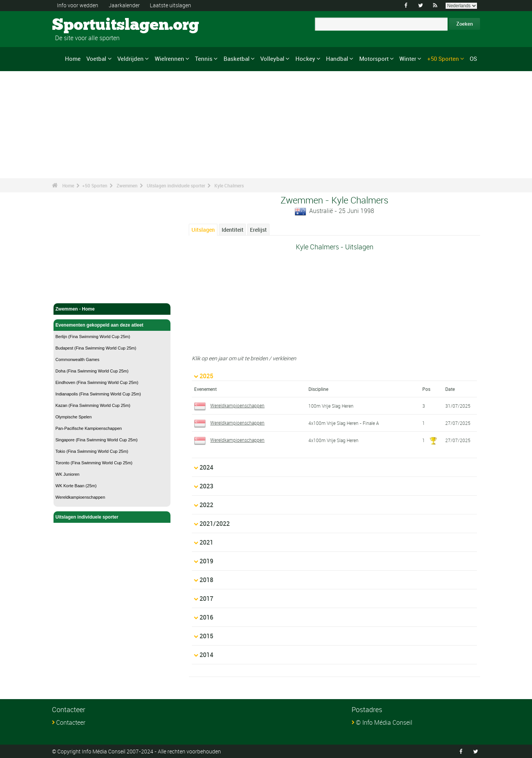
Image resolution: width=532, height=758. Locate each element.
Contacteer (71, 722)
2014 (206, 654)
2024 (206, 467)
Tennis (204, 59)
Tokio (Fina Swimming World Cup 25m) (92, 451)
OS (473, 59)
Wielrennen (169, 59)
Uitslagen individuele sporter (176, 185)
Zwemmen (127, 185)
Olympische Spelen (74, 417)
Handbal (337, 59)
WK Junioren (67, 474)
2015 (206, 636)
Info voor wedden (78, 5)
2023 (206, 486)
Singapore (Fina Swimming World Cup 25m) (97, 440)
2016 (206, 617)
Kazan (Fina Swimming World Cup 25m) (93, 405)
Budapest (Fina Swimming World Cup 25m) (96, 348)
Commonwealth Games (77, 359)
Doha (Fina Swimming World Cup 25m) (92, 371)
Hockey (305, 59)
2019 (206, 561)
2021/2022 (215, 523)
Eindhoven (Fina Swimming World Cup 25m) (97, 382)
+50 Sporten (443, 59)
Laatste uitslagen (170, 5)
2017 (206, 598)
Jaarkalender (124, 5)
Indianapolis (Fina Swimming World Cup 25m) (98, 394)
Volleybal (272, 59)
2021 (206, 542)
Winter (408, 59)
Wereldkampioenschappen (80, 497)
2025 (206, 376)
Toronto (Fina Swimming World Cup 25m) (94, 463)
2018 (206, 579)
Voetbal (96, 59)
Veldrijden (131, 59)
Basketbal (237, 59)
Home (73, 59)
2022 (206, 504)
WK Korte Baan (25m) (76, 486)
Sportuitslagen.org (81, 25)
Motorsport (374, 59)
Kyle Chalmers (229, 185)
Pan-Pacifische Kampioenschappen (89, 428)
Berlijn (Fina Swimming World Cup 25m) (93, 337)
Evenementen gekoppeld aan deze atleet (112, 325)
